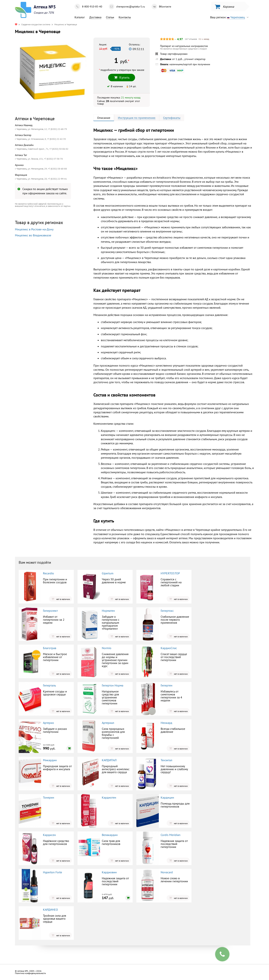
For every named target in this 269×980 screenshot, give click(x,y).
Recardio (48, 573)
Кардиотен (109, 797)
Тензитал (166, 760)
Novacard (167, 872)
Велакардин (110, 835)
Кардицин (167, 797)
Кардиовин (109, 872)
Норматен (108, 611)
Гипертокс (167, 611)
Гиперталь (49, 685)
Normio (107, 648)
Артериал (108, 723)
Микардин (50, 760)
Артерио (48, 723)
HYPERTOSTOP (170, 573)
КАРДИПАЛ (109, 760)
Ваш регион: (230, 17)
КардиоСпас (169, 648)
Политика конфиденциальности (30, 973)
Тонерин (49, 797)
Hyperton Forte (52, 872)
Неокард (166, 723)
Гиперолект (50, 611)
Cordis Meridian (171, 835)
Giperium (108, 573)
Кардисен (49, 835)
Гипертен (167, 685)
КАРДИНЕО (50, 910)
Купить (122, 77)
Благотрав (50, 648)
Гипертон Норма (113, 685)
